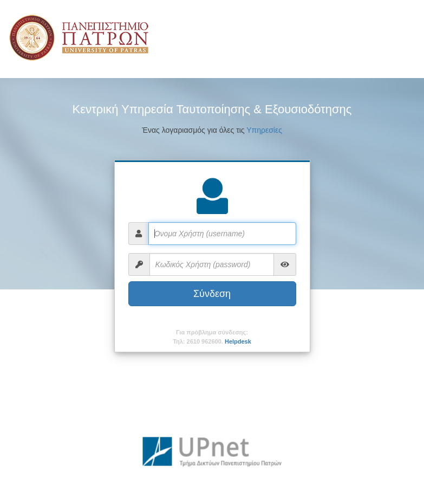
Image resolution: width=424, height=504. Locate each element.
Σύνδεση (212, 294)
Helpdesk (238, 341)
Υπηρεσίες (264, 130)
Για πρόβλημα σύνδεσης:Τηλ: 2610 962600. (212, 337)
